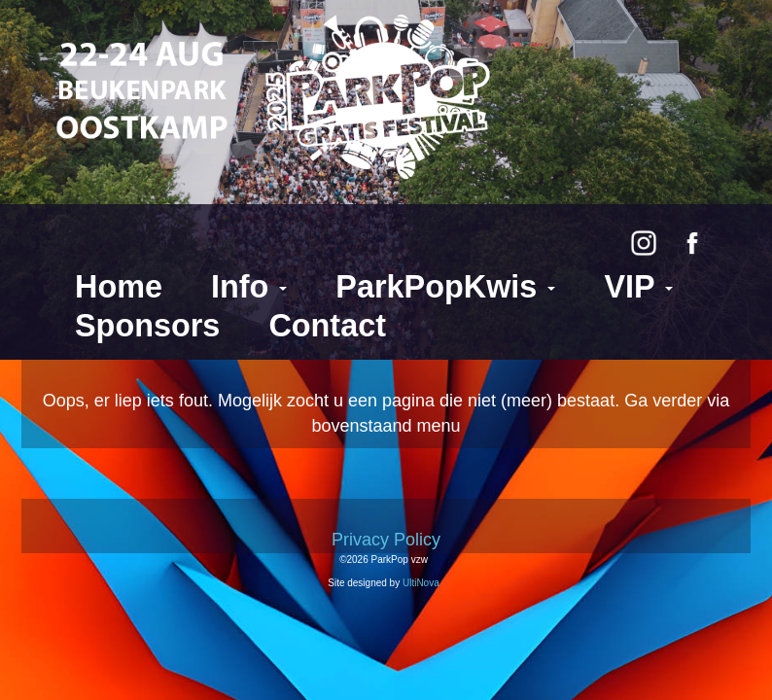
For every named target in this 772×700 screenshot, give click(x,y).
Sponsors (147, 326)
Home (119, 287)
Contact (327, 326)
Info (249, 287)
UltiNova (421, 583)
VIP (638, 287)
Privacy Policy (386, 540)
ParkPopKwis (445, 287)
